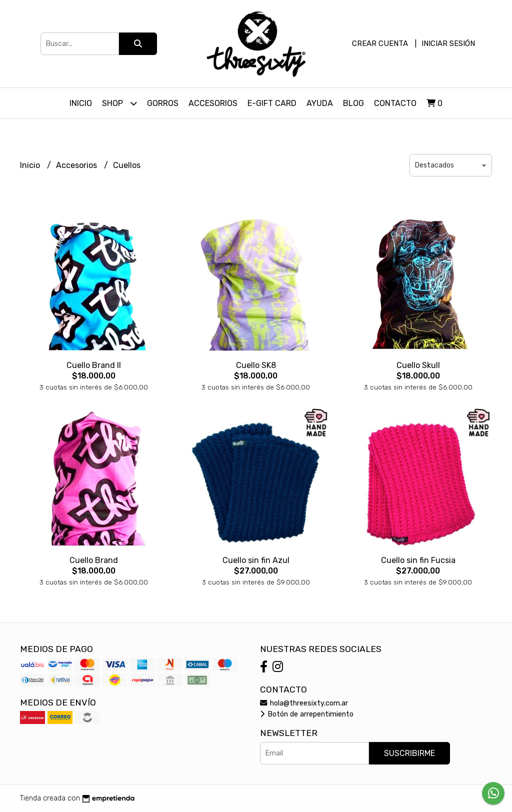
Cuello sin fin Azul (256, 560)
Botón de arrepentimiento (307, 714)
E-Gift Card (272, 103)
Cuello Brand (94, 560)
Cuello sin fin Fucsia (418, 560)
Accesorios (213, 103)
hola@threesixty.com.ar (304, 703)
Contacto (395, 103)
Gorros (163, 103)
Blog (353, 103)
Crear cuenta (380, 43)
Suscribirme (409, 753)
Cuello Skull (418, 365)
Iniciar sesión (448, 43)
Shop (119, 103)
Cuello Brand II (94, 365)
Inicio (81, 103)
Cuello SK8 (256, 365)
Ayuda (320, 103)
